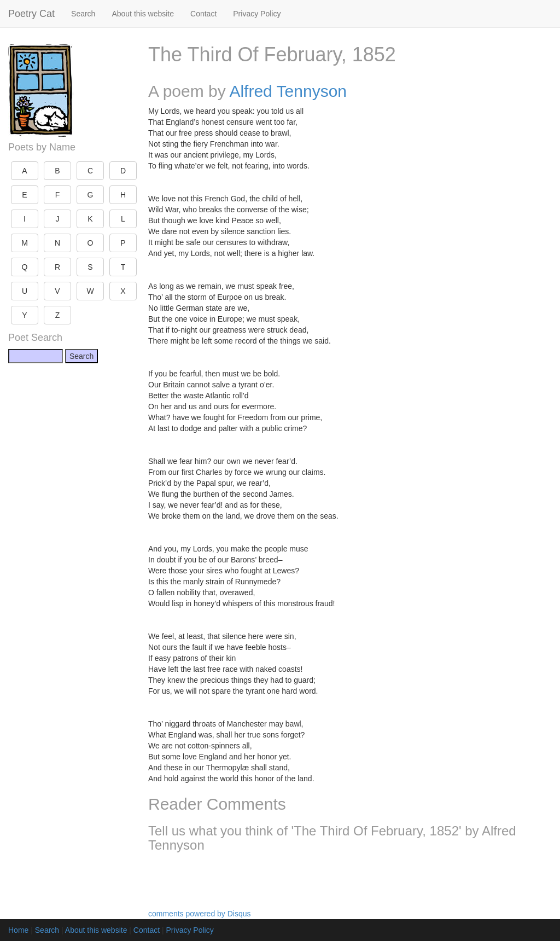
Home (18, 930)
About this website (143, 14)
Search (83, 14)
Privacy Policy (257, 14)
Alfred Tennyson (288, 91)
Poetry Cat (31, 14)
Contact (203, 14)
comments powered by (200, 914)
